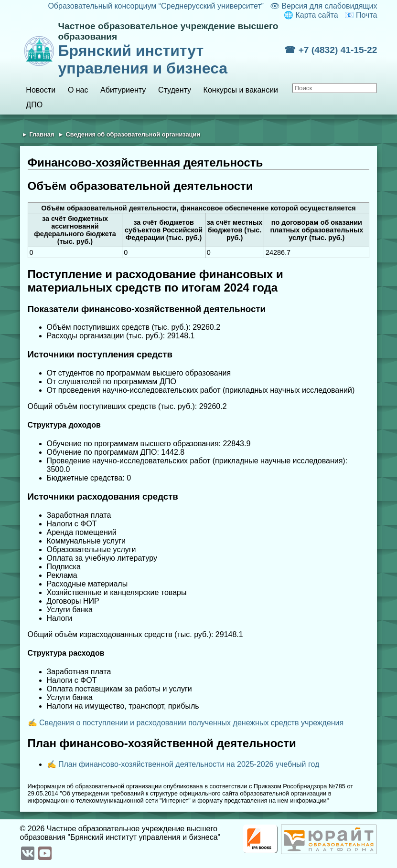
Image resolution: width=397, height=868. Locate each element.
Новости (41, 90)
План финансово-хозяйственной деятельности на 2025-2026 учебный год (189, 764)
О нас (78, 90)
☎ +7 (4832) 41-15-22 (331, 50)
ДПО (34, 105)
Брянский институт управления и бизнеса (172, 49)
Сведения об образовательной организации (133, 134)
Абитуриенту (123, 90)
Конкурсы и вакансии (241, 90)
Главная (42, 134)
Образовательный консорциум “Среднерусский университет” (156, 6)
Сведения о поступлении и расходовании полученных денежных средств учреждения (191, 723)
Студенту (175, 90)
